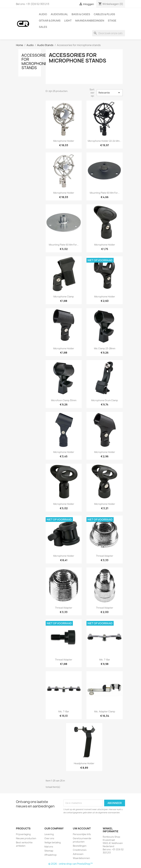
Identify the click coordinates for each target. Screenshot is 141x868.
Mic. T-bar (105, 660)
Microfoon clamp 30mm (64, 400)
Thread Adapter (105, 556)
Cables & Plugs (104, 14)
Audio (43, 14)
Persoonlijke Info (82, 834)
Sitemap (49, 851)
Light (68, 21)
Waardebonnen (81, 858)
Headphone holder (84, 763)
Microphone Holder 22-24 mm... (105, 141)
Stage (112, 21)
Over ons (49, 838)
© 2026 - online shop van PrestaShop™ (70, 864)
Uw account (82, 828)
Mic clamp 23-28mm (105, 348)
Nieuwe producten (26, 838)
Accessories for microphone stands (35, 61)
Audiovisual (59, 14)
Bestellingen (80, 846)
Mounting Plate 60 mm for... (105, 193)
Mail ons (49, 847)
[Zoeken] (109, 33)
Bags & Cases (81, 14)
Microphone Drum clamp (105, 400)
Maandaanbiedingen (90, 21)
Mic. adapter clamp (105, 711)
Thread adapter (64, 660)
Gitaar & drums (50, 21)
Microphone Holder (105, 245)
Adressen (78, 854)
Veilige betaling (53, 842)
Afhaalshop (51, 855)
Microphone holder (64, 141)
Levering (49, 834)
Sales (43, 27)
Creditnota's (80, 850)
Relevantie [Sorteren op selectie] (110, 93)
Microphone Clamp (64, 297)
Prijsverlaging (23, 834)
